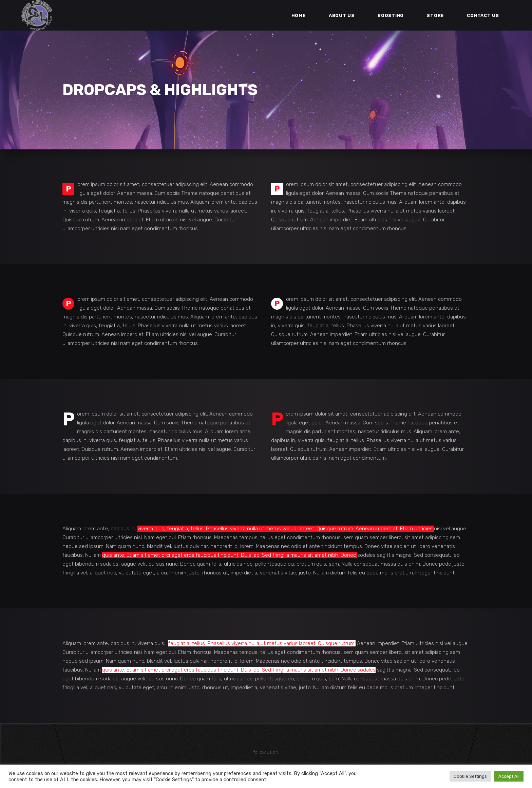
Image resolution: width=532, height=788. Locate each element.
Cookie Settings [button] (470, 776)
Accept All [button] (509, 776)
